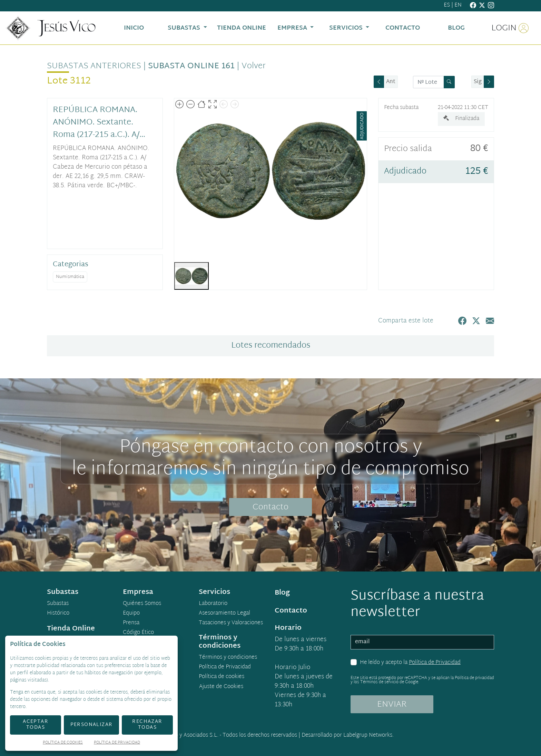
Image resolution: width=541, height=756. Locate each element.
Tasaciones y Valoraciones (231, 623)
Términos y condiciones (228, 658)
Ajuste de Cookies (221, 687)
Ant (391, 82)
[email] (422, 642)
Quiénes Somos (142, 604)
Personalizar (92, 725)
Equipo (131, 614)
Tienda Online (71, 629)
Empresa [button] (293, 28)
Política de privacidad (474, 678)
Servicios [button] (347, 28)
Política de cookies (222, 677)
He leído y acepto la (410, 663)
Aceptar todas (36, 725)
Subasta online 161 (191, 66)
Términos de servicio (379, 682)
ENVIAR (392, 705)
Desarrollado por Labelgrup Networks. (348, 735)
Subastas (58, 604)
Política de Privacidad (435, 663)
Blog (282, 593)
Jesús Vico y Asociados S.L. (186, 735)
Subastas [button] (185, 28)
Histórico (58, 614)
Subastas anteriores (94, 66)
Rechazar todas (147, 725)
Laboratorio (213, 604)
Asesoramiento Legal (224, 614)
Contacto (270, 507)
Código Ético (138, 633)
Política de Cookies (63, 743)
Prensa (131, 623)
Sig (478, 82)
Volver (254, 66)
